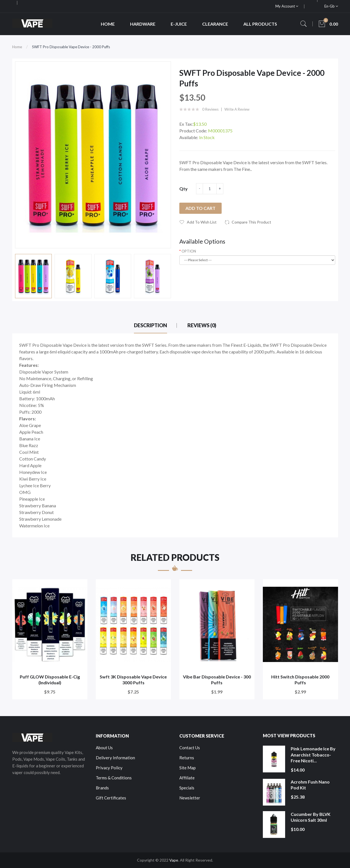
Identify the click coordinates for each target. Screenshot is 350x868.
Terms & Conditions (114, 778)
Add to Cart (200, 208)
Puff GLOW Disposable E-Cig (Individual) (50, 680)
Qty (183, 189)
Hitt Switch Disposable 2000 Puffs (300, 680)
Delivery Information (115, 758)
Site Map (188, 768)
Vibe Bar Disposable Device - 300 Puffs (217, 680)
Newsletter (190, 798)
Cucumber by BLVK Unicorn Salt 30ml (311, 817)
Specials (187, 788)
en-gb (331, 6)
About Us (104, 748)
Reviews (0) (202, 325)
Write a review (237, 109)
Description (150, 325)
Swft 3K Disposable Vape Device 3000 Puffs (133, 680)
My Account (287, 6)
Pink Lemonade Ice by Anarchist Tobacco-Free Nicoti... (313, 755)
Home (17, 47)
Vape (174, 860)
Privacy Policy (109, 768)
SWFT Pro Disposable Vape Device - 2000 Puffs (71, 47)
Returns (187, 758)
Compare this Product (251, 222)
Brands (102, 788)
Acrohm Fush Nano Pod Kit (310, 785)
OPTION (189, 251)
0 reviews (210, 109)
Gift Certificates (111, 798)
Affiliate (187, 778)
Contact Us (190, 748)
